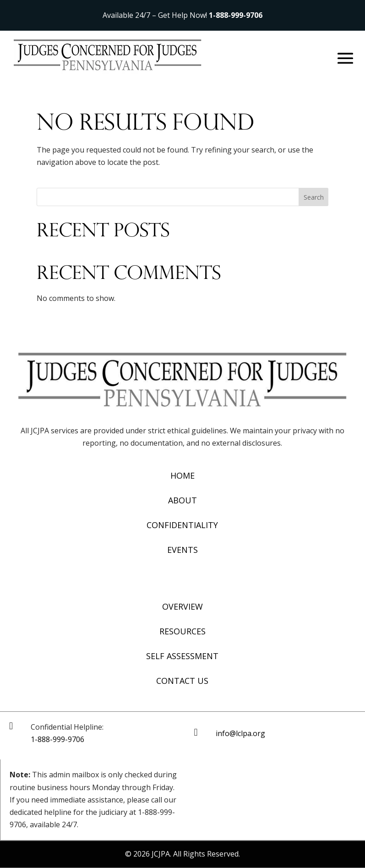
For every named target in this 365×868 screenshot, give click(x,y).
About (182, 500)
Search (314, 197)
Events (182, 550)
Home (182, 475)
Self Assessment (182, 656)
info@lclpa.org (240, 733)
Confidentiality (182, 525)
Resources (182, 631)
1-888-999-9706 (236, 15)
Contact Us (182, 681)
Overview (182, 606)
